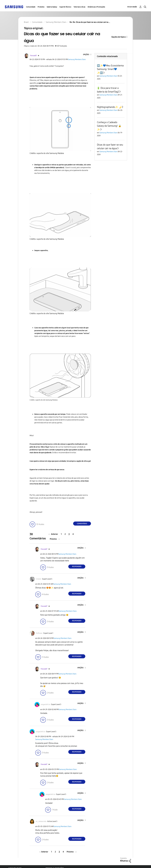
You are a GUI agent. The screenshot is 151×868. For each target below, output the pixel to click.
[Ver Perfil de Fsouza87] (33, 56)
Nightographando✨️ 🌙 (109, 107)
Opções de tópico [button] (119, 37)
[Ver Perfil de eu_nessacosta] (41, 821)
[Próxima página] (55, 539)
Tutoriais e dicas (79, 7)
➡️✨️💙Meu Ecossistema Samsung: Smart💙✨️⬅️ (110, 69)
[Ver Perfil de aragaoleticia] (45, 704)
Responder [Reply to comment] (77, 566)
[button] (87, 55)
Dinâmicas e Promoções (96, 7)
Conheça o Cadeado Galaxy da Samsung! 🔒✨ (109, 126)
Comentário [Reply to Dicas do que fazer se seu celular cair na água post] (82, 524)
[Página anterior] (54, 534)
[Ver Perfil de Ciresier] (38, 579)
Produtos (41, 7)
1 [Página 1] (61, 534)
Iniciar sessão (132, 7)
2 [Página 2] (65, 534)
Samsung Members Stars (77, 59)
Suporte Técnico (65, 7)
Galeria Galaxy (52, 7)
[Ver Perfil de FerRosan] (39, 633)
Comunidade (31, 7)
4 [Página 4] (73, 534)
